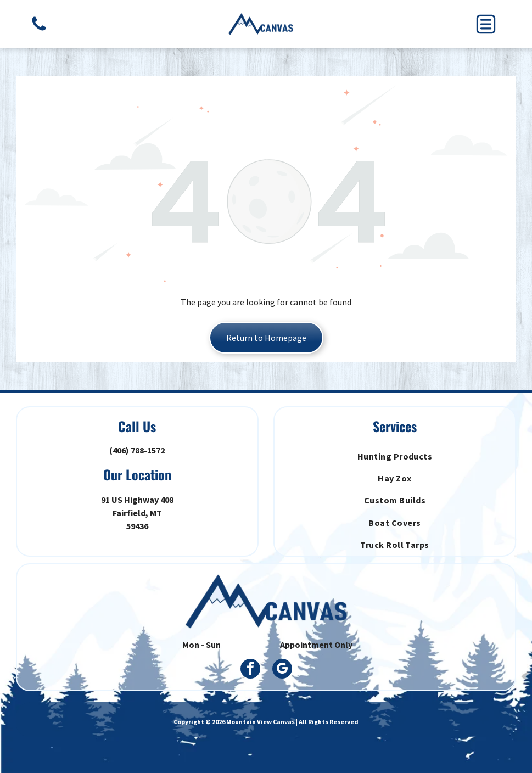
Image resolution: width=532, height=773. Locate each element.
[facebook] (250, 670)
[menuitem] (395, 456)
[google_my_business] (282, 670)
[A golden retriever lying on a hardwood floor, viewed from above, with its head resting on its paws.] (39, 30)
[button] (486, 24)
